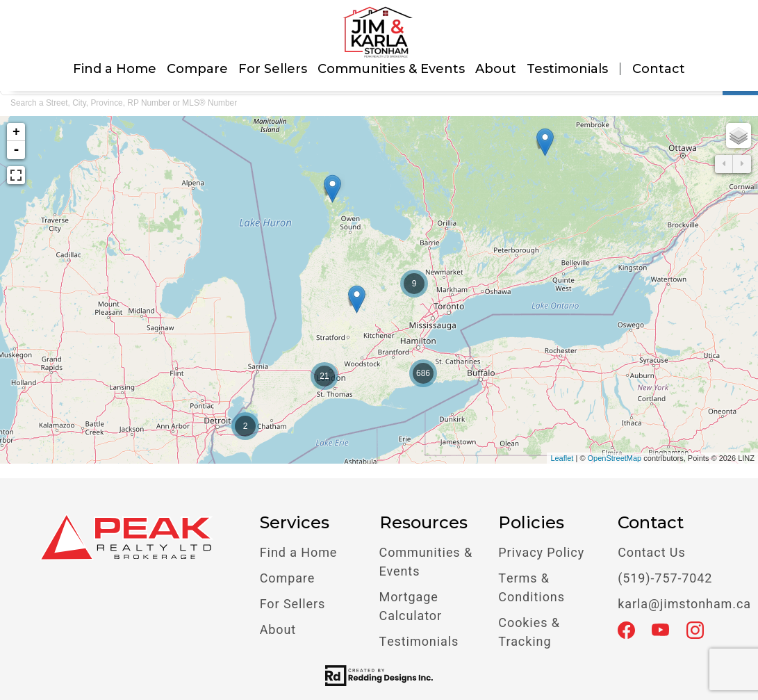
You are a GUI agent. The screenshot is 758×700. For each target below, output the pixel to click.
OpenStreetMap (615, 458)
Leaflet (562, 458)
